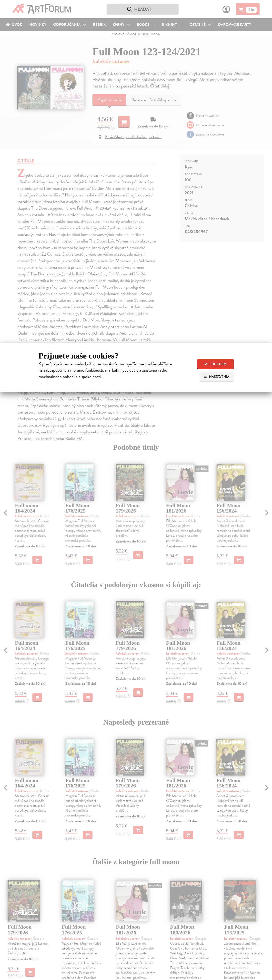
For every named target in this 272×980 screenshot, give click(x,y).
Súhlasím (215, 364)
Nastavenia (217, 377)
